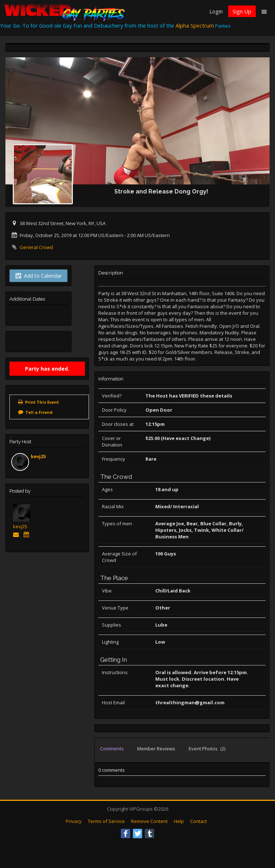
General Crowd (36, 247)
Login (216, 11)
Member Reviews (156, 749)
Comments (112, 749)
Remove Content (149, 821)
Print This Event (42, 402)
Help (179, 821)
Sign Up (242, 11)
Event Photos (207, 749)
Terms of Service (106, 821)
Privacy (74, 821)
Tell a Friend (39, 412)
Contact (198, 821)
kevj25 (38, 456)
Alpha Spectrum (195, 25)
